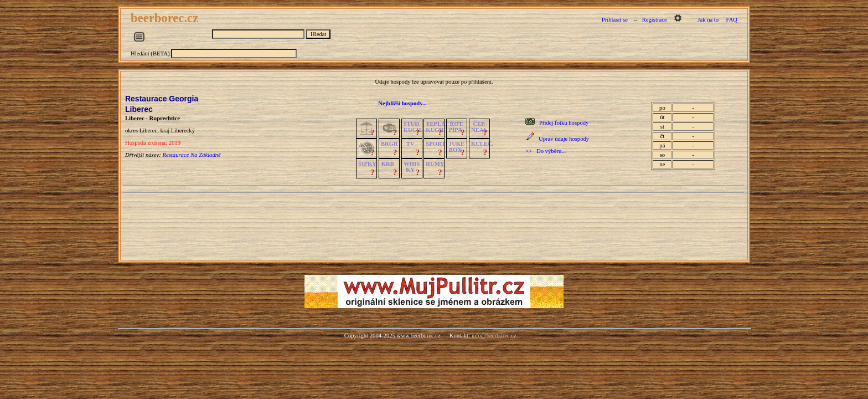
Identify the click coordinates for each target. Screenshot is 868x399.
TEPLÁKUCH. (436, 127)
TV (410, 144)
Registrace (655, 20)
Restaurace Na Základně (191, 155)
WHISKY (412, 167)
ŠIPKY (367, 164)
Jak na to (708, 20)
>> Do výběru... (546, 151)
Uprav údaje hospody (564, 139)
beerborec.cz (166, 18)
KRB (388, 164)
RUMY (435, 164)
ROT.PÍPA (456, 127)
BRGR (389, 144)
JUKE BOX (457, 147)
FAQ (732, 20)
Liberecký (183, 131)
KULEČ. (482, 144)
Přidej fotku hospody (564, 123)
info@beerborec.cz (494, 336)
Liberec (139, 109)
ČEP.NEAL (479, 127)
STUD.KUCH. (413, 127)
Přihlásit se (615, 20)
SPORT (435, 144)
